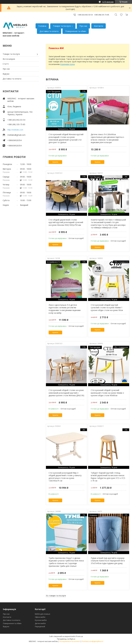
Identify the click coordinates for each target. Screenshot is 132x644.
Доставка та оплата (49, 31)
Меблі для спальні (42, 614)
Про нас (83, 26)
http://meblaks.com (15, 130)
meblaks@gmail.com (16, 135)
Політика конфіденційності (92, 641)
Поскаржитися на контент (70, 641)
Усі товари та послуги (56, 596)
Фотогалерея (9, 59)
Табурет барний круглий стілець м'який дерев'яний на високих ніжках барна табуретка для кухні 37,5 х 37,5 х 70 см (108, 477)
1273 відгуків (108, 2)
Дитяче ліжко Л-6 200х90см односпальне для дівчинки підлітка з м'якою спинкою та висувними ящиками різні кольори (107, 138)
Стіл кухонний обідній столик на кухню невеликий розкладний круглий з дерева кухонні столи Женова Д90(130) (66, 393)
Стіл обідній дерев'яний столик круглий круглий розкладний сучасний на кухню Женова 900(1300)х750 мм (66, 222)
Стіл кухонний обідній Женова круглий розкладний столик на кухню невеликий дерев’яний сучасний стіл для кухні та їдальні (66, 138)
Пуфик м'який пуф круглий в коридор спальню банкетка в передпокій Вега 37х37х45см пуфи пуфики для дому (108, 561)
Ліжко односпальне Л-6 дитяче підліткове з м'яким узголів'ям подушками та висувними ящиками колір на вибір (65, 309)
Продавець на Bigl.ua (66, 639)
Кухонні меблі (41, 620)
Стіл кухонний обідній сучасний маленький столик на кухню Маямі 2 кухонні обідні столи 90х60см (107, 393)
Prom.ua (79, 636)
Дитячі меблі (40, 623)
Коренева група (67, 64)
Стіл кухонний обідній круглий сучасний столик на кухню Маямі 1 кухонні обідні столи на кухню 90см (107, 308)
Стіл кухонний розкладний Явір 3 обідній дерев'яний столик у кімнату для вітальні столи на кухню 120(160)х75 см (65, 477)
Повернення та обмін (76, 31)
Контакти (99, 26)
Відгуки (6, 74)
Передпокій (40, 626)
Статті (6, 64)
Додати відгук (121, 15)
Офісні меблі (40, 617)
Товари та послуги (62, 26)
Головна (42, 26)
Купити (55, 162)
